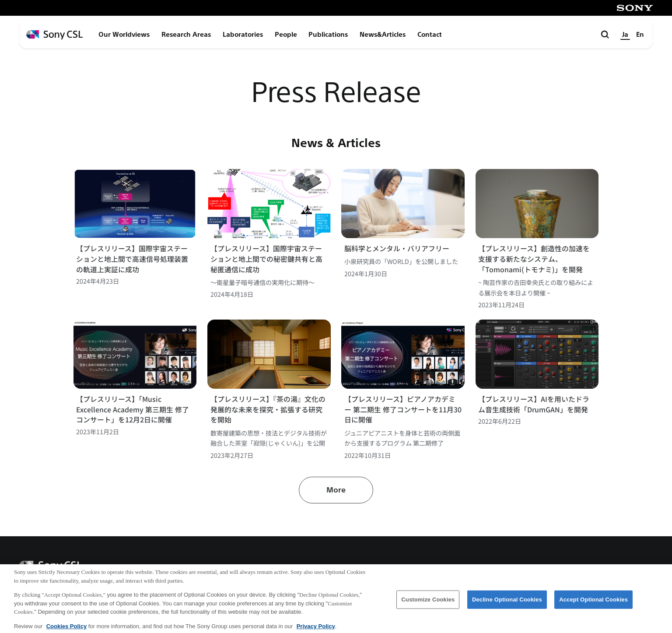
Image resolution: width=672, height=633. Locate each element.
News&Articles (383, 35)
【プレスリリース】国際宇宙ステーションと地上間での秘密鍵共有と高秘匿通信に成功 (266, 259)
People (286, 35)
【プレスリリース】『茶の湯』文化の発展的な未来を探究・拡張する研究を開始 (268, 410)
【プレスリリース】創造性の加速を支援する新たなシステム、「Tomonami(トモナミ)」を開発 (534, 259)
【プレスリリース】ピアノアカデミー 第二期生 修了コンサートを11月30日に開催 (403, 410)
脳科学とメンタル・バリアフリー (397, 248)
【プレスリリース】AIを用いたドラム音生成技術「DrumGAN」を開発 (534, 404)
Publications (328, 35)
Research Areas (186, 35)
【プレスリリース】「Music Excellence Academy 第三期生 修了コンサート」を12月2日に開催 (133, 410)
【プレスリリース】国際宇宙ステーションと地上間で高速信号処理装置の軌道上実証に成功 (132, 259)
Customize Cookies (428, 603)
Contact (430, 35)
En (640, 35)
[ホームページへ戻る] (54, 35)
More (336, 490)
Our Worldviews (124, 35)
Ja (625, 35)
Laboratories (243, 35)
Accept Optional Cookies (593, 603)
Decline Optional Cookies (507, 603)
